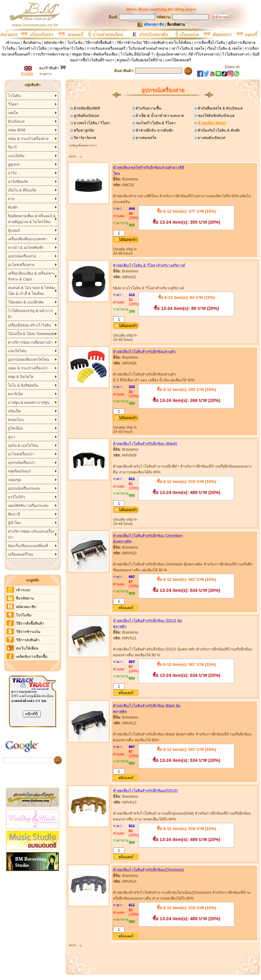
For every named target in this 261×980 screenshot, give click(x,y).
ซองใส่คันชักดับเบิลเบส (216, 116)
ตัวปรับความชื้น (148, 108)
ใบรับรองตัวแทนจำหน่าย (148, 48)
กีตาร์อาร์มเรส (84, 138)
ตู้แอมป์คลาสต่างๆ (171, 54)
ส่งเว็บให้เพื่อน (180, 43)
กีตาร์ (12, 147)
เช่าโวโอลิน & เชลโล (188, 48)
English (27, 74)
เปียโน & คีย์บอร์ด (22, 190)
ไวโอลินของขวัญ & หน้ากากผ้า (30, 314)
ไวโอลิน (14, 96)
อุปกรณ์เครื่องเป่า (22, 463)
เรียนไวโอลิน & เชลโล (224, 48)
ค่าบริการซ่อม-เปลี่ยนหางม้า (30, 342)
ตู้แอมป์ (14, 230)
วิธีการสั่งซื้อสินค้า (100, 43)
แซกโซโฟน (17, 351)
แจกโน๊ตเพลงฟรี (178, 60)
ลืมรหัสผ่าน (32, 43)
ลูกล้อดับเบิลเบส (86, 116)
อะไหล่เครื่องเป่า (21, 454)
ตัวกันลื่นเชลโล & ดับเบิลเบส (220, 108)
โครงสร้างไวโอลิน (33, 48)
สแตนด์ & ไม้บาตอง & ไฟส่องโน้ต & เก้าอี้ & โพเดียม (31, 291)
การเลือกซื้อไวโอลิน (210, 43)
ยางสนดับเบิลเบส (211, 138)
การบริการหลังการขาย (51, 54)
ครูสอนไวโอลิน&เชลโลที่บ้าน (139, 60)
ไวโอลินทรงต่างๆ (236, 54)
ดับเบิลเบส (16, 122)
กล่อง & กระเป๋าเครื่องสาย (28, 139)
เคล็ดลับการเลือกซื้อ (32, 657)
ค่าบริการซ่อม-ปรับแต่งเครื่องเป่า (31, 534)
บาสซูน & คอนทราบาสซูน (29, 403)
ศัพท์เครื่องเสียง (105, 54)
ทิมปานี (14, 514)
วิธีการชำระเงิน (129, 43)
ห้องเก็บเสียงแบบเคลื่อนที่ (28, 546)
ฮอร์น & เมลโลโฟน (23, 446)
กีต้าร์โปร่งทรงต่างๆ (204, 54)
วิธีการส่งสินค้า (155, 43)
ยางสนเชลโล (146, 138)
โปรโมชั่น (75, 43)
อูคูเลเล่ (14, 164)
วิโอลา (13, 104)
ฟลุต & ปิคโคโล (21, 377)
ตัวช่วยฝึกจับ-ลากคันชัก (154, 130)
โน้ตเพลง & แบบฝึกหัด (26, 302)
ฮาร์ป (12, 173)
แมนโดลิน (16, 156)
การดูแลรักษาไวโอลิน (67, 48)
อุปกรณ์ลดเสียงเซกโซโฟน (29, 360)
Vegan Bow (81, 54)
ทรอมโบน (16, 420)
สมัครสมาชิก (54, 43)
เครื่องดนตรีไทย (21, 554)
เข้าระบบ (13, 43)
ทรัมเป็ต (14, 411)
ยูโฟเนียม (16, 428)
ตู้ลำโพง (14, 523)
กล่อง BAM (17, 130)
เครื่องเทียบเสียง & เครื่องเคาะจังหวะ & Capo (31, 276)
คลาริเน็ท (15, 394)
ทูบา (12, 437)
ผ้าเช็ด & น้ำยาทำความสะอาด (160, 116)
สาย (11, 199)
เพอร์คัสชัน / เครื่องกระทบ (28, 506)
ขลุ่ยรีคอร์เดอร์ (19, 471)
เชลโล (13, 113)
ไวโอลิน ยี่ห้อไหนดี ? (137, 54)
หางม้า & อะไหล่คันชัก (26, 248)
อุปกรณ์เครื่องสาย (22, 256)
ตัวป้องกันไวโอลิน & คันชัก (218, 130)
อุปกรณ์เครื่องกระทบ (24, 488)
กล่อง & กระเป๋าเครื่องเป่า (28, 368)
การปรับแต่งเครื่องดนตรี (106, 48)
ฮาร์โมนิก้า (17, 497)
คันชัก (13, 207)
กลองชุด (15, 480)
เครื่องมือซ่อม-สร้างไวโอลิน (29, 325)
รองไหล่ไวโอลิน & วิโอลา (155, 123)
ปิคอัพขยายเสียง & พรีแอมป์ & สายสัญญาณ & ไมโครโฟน (32, 219)
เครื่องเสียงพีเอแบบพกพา (28, 239)
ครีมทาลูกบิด (84, 130)
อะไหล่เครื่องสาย (21, 265)
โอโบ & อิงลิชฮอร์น (23, 385)
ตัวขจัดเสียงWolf (86, 108)
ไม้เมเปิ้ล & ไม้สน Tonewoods (31, 334)
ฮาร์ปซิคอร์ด (18, 182)
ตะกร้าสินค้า (53, 68)
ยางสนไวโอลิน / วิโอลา (92, 123)
